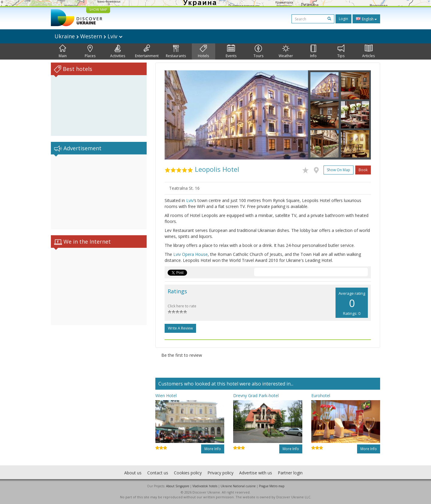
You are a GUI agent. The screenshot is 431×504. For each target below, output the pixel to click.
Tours (258, 51)
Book (363, 170)
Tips (341, 51)
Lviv (190, 200)
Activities (118, 51)
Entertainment (147, 51)
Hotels (203, 51)
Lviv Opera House (191, 254)
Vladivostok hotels (205, 486)
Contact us (158, 473)
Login (343, 19)
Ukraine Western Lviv (88, 36)
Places (90, 51)
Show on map (339, 170)
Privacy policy (220, 473)
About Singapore (178, 486)
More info (213, 449)
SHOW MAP (98, 9)
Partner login (290, 473)
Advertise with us (256, 473)
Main (63, 51)
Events (231, 51)
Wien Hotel (166, 396)
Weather (286, 51)
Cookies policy (188, 473)
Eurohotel (321, 396)
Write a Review (180, 328)
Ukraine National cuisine (238, 486)
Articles (368, 51)
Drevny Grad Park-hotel (256, 396)
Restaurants (176, 51)
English (366, 19)
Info (313, 51)
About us (133, 473)
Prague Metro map (272, 486)
